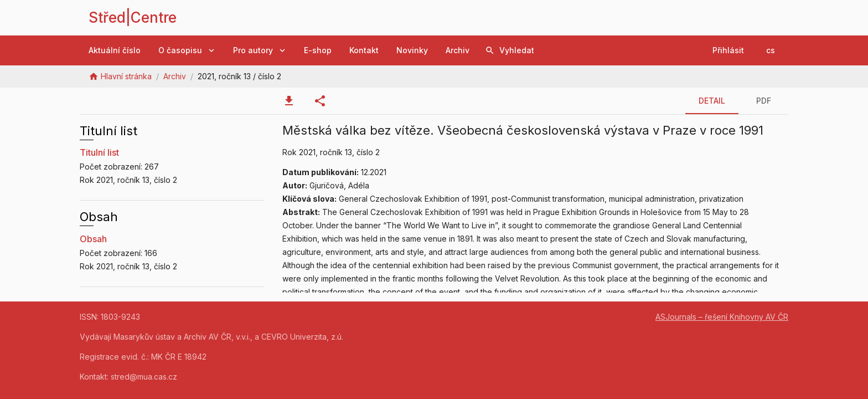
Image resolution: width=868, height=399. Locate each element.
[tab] (289, 101)
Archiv (175, 76)
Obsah (93, 239)
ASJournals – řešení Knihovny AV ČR (722, 317)
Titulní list (99, 152)
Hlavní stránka (126, 76)
